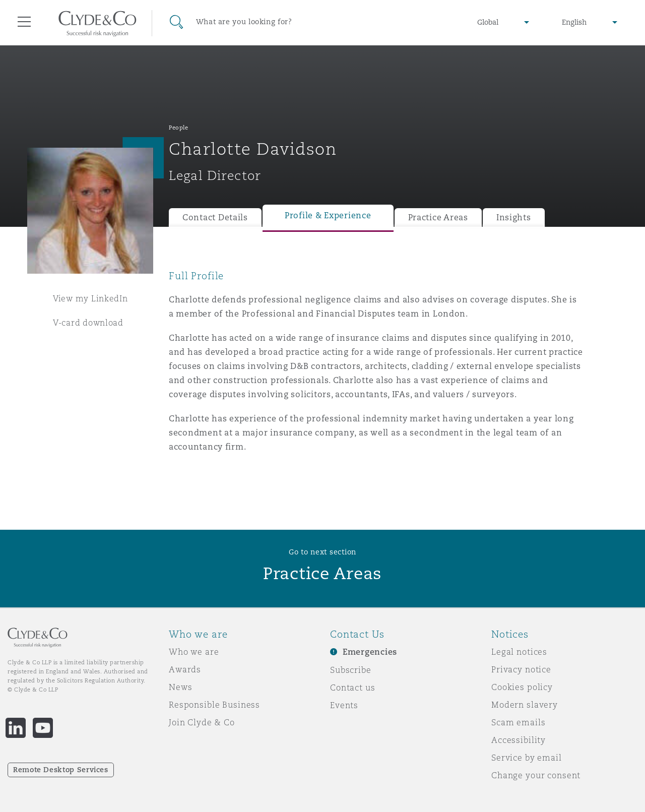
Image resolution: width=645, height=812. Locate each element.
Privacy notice (521, 669)
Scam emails (518, 722)
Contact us (353, 688)
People (178, 128)
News (180, 687)
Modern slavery (525, 705)
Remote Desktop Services (61, 770)
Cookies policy (522, 687)
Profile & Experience (328, 215)
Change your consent (536, 775)
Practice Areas (438, 217)
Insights (514, 217)
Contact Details (215, 217)
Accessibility (519, 740)
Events (344, 705)
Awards (185, 669)
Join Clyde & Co (202, 722)
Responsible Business (214, 705)
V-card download (88, 323)
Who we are (194, 652)
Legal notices (519, 652)
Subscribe (351, 670)
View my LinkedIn (90, 298)
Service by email (527, 758)
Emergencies (370, 652)
